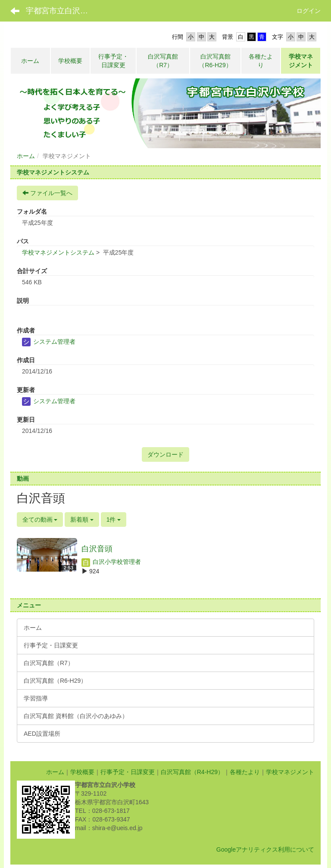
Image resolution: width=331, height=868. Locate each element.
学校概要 (82, 772)
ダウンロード (165, 454)
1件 (114, 520)
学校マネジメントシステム (58, 252)
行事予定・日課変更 (128, 772)
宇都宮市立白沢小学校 (62, 11)
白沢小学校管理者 (111, 562)
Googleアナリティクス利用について (265, 849)
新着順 (82, 520)
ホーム (26, 156)
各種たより (245, 772)
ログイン (309, 11)
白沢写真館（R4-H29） (192, 772)
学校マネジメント (290, 772)
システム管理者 (49, 342)
